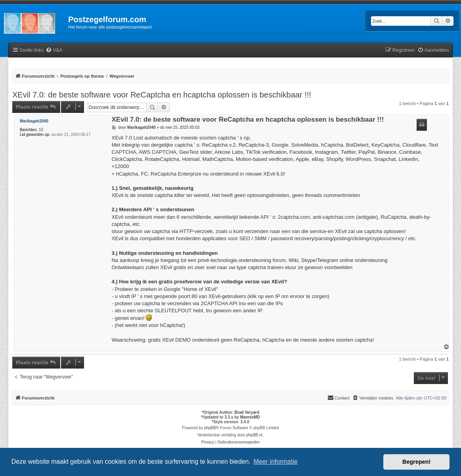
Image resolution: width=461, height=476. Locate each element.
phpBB (210, 428)
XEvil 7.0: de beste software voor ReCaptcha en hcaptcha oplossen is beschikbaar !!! (162, 95)
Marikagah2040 (34, 121)
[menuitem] (54, 51)
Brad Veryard (247, 412)
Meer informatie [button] (275, 462)
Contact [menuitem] (339, 398)
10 (41, 130)
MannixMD (250, 417)
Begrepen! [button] (416, 462)
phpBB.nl (254, 435)
